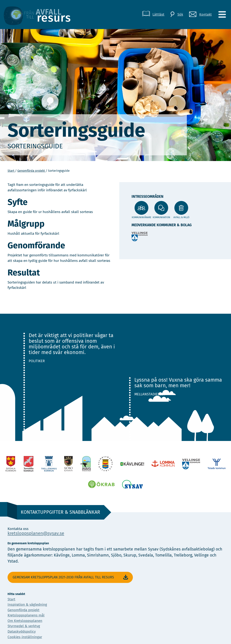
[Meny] (222, 15)
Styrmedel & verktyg (24, 626)
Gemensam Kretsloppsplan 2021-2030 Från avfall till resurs (71, 577)
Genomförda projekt (32, 171)
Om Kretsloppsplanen (25, 621)
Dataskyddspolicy (22, 631)
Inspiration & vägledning (27, 605)
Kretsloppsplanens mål (26, 615)
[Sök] (177, 14)
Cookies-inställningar (25, 637)
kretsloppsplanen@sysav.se (36, 533)
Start (11, 171)
